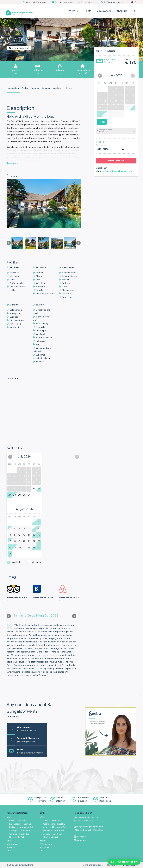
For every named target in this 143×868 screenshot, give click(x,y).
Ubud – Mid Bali (17, 837)
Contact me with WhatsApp (88, 830)
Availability (58, 88)
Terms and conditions (92, 865)
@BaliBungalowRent (26, 742)
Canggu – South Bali (19, 834)
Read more (12, 163)
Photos (25, 88)
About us (122, 11)
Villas (72, 11)
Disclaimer (112, 865)
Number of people (106, 130)
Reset (102, 122)
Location (46, 88)
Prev (9, 243)
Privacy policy (129, 865)
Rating (69, 88)
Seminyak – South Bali (20, 831)
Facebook (80, 837)
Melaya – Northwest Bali (21, 827)
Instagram (80, 840)
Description (13, 88)
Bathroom (41, 268)
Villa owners (104, 11)
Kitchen (14, 268)
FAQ (135, 11)
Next (78, 243)
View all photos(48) (19, 48)
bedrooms (68, 268)
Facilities (35, 88)
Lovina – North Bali (18, 821)
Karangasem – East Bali (21, 824)
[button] (124, 862)
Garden (14, 305)
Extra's (40, 305)
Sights (88, 11)
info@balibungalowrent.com (118, 171)
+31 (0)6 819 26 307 (27, 730)
